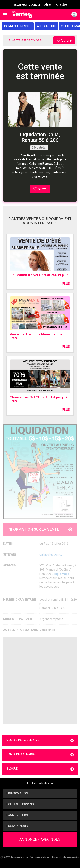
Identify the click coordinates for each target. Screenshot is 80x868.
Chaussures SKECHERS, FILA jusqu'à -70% (39, 399)
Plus (66, 284)
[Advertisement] (40, 681)
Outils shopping (20, 804)
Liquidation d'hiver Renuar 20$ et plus (39, 275)
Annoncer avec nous (40, 839)
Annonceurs (17, 815)
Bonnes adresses (18, 26)
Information (17, 793)
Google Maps (60, 574)
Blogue (40, 769)
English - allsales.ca (40, 783)
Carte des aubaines (40, 755)
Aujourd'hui (46, 26)
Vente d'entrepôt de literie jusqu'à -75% (36, 336)
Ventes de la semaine (40, 741)
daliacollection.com (52, 554)
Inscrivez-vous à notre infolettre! (40, 4)
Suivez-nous (17, 826)
